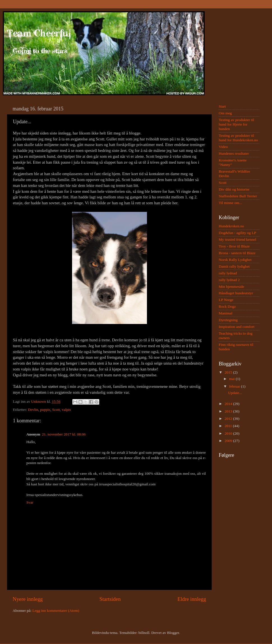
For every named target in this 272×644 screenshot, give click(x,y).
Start (222, 106)
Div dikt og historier (234, 189)
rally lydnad (228, 273)
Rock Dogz (227, 306)
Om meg (225, 113)
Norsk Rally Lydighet (235, 260)
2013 (229, 411)
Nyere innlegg (28, 599)
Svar (30, 502)
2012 (229, 419)
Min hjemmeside (231, 287)
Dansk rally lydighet (234, 266)
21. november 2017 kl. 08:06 (64, 434)
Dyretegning (228, 320)
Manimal (226, 313)
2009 (229, 441)
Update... (235, 393)
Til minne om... (230, 203)
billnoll (144, 633)
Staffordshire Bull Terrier (238, 196)
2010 (229, 433)
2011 (229, 426)
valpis (66, 410)
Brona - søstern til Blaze (237, 253)
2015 (229, 372)
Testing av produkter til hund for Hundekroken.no (238, 138)
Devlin (33, 410)
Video (223, 147)
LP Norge (226, 300)
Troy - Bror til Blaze (234, 246)
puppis (45, 410)
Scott (56, 410)
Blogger (173, 633)
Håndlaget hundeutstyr (236, 293)
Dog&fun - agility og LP (238, 233)
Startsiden (110, 599)
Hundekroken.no (231, 226)
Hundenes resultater (234, 153)
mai (232, 379)
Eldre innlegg (192, 599)
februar (235, 386)
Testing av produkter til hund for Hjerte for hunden (236, 124)
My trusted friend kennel (238, 239)
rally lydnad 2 (229, 280)
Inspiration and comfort (237, 327)
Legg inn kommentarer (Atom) (56, 611)
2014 (229, 404)
